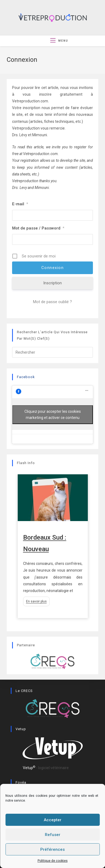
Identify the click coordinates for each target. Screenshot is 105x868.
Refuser (53, 835)
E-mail (20, 204)
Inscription (52, 283)
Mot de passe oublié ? (52, 302)
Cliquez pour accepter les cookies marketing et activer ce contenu (53, 415)
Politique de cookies (53, 861)
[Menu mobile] (59, 41)
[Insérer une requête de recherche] (52, 352)
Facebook (26, 377)
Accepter (53, 820)
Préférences (52, 849)
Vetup (29, 771)
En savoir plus (36, 601)
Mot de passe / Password (38, 228)
